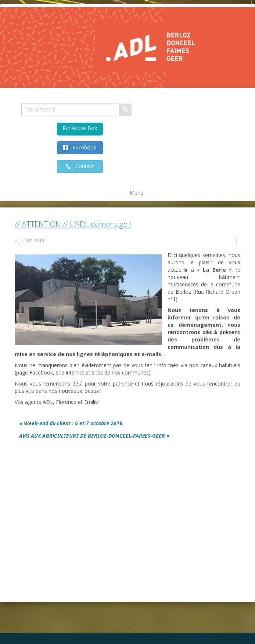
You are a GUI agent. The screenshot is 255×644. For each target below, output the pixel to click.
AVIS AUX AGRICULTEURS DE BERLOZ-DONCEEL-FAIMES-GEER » (94, 436)
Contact (82, 166)
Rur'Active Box (80, 128)
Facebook (82, 147)
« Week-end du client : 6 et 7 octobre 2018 (71, 423)
